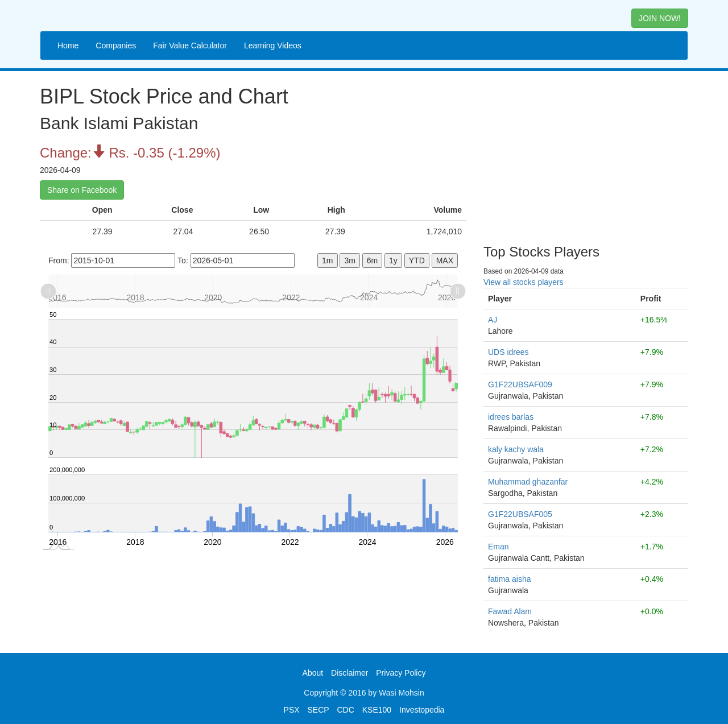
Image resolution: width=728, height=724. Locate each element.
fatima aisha (509, 579)
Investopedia (422, 710)
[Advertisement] (586, 154)
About (313, 673)
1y (393, 260)
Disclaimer (349, 673)
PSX (292, 710)
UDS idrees (508, 352)
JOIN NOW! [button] (660, 18)
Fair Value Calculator (190, 45)
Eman (499, 547)
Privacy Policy (401, 673)
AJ (493, 320)
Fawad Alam (510, 611)
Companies (116, 45)
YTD (417, 260)
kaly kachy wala (516, 449)
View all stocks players (524, 282)
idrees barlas (511, 417)
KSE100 (377, 710)
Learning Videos (273, 45)
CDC (346, 710)
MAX (445, 260)
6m (372, 260)
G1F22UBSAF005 (520, 514)
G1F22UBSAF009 (520, 384)
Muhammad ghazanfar (528, 482)
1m (327, 260)
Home (68, 45)
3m (349, 260)
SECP (318, 710)
